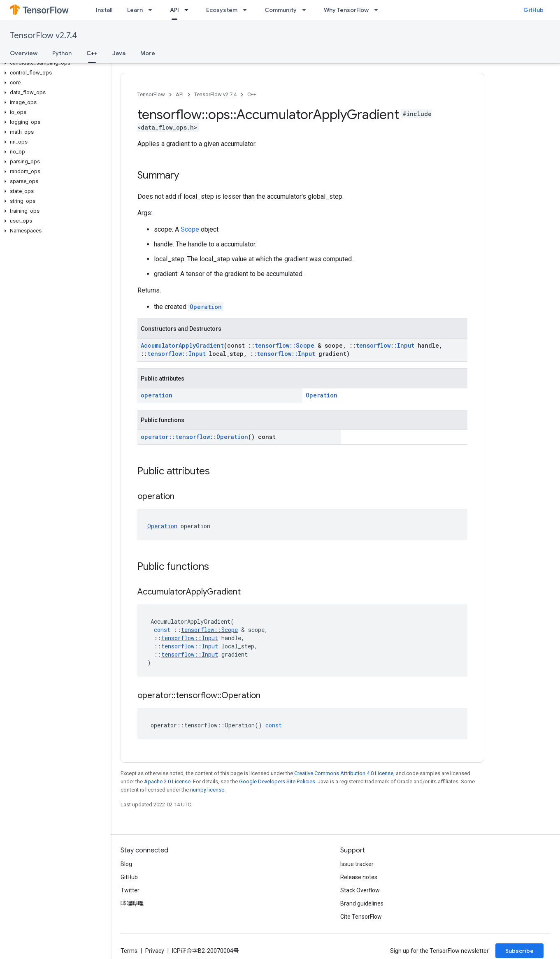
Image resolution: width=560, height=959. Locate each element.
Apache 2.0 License (167, 781)
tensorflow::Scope (285, 345)
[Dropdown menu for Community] (307, 10)
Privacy (155, 951)
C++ (252, 94)
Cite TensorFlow (361, 917)
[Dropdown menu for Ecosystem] (247, 10)
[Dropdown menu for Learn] (153, 10)
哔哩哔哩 (132, 903)
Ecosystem (222, 10)
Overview (24, 53)
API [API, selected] (174, 10)
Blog (126, 864)
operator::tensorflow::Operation (194, 437)
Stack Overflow (360, 890)
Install (104, 10)
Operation (206, 307)
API (180, 94)
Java (119, 53)
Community (281, 10)
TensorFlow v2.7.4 (43, 36)
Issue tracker (357, 864)
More (148, 53)
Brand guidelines (362, 903)
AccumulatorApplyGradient (182, 345)
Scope (190, 229)
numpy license (207, 790)
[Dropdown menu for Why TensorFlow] (379, 10)
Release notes (359, 877)
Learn (135, 10)
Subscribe (519, 951)
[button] (54, 63)
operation (157, 395)
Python (62, 53)
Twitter (130, 890)
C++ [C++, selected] (92, 53)
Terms (129, 951)
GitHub (533, 10)
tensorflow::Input (385, 345)
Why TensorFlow (346, 10)
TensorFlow (151, 94)
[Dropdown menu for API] (189, 10)
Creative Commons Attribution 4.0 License (344, 773)
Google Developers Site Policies (277, 781)
